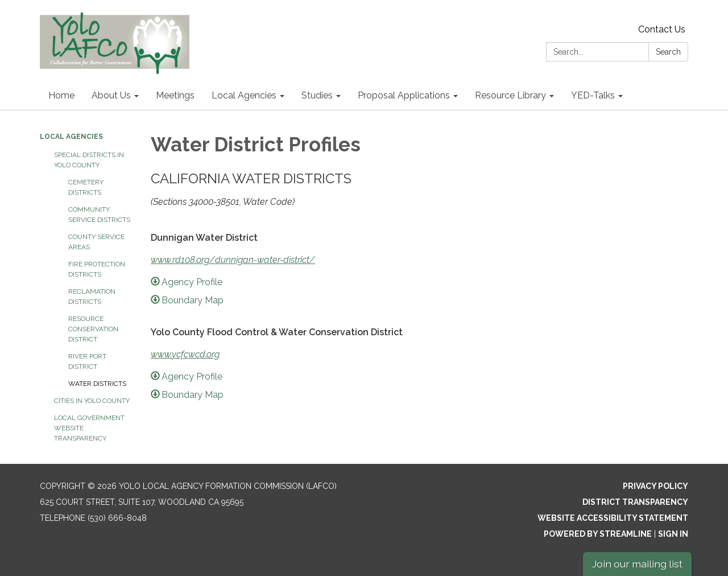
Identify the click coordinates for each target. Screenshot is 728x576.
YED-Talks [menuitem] (593, 95)
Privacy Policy (655, 486)
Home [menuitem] (61, 95)
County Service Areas (96, 242)
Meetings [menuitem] (175, 95)
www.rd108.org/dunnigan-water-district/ (233, 260)
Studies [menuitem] (317, 95)
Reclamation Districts (92, 297)
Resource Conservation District (93, 329)
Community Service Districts (99, 215)
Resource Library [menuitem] (510, 95)
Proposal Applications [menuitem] (404, 95)
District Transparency (635, 502)
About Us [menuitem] (111, 95)
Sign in (673, 534)
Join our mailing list (637, 564)
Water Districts (97, 384)
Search (668, 52)
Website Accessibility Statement (613, 518)
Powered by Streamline (598, 534)
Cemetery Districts (86, 187)
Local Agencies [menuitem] (244, 95)
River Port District (87, 361)
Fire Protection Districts (97, 269)
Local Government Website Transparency (89, 428)
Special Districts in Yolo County (89, 160)
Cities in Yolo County (92, 401)
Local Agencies (71, 137)
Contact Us (662, 29)
